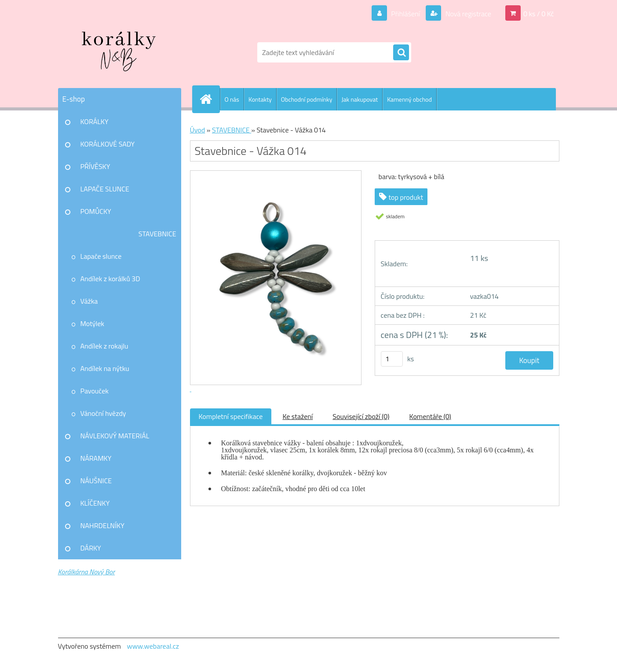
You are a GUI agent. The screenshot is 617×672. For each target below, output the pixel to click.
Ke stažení (298, 416)
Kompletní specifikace (231, 416)
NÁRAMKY (96, 458)
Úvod (198, 130)
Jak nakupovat (360, 99)
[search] (401, 53)
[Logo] (119, 52)
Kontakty (260, 99)
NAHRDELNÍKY (102, 525)
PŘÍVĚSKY (95, 166)
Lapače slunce (101, 256)
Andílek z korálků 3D (110, 279)
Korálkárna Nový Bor (87, 572)
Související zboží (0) (361, 416)
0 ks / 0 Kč (539, 14)
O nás (232, 99)
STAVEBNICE (157, 234)
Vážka (89, 301)
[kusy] (392, 359)
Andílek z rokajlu (104, 346)
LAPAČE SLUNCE (105, 189)
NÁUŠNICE (96, 481)
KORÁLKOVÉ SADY (108, 144)
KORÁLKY (95, 121)
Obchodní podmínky (307, 99)
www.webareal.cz (153, 646)
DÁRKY (91, 548)
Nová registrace (467, 14)
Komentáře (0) (430, 416)
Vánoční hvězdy (103, 413)
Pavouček (95, 391)
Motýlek (93, 323)
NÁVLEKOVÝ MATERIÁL (115, 436)
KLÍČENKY (95, 503)
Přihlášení (406, 14)
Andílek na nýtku (105, 368)
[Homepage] (210, 99)
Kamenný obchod (409, 99)
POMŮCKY (96, 211)
